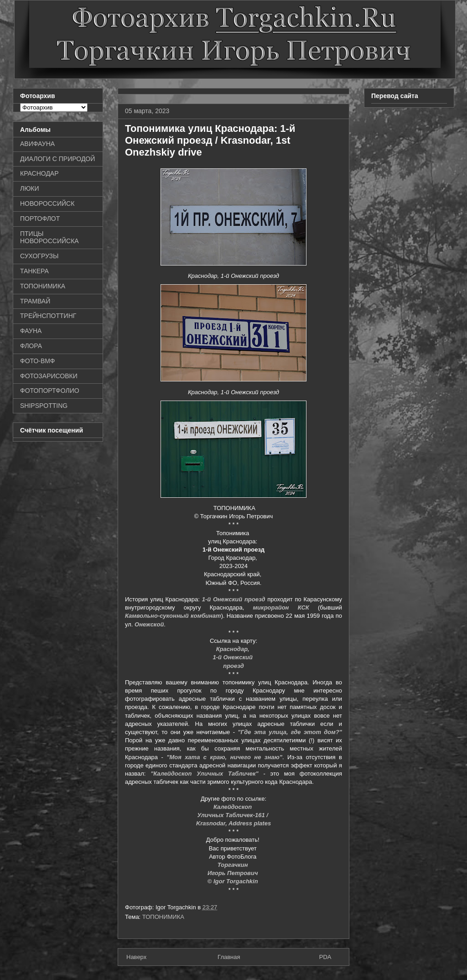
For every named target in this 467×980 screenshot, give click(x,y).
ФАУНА (31, 331)
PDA (325, 957)
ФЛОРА (31, 346)
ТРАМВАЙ (35, 301)
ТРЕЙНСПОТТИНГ (48, 316)
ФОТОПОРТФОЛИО (50, 391)
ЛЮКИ (30, 188)
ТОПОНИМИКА (163, 917)
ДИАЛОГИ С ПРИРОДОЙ (57, 159)
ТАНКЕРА (34, 271)
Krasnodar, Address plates (233, 823)
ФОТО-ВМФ (38, 361)
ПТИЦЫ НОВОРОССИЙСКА (49, 237)
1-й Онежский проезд (234, 599)
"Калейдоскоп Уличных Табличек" (205, 774)
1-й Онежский (233, 657)
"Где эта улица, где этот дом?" (290, 732)
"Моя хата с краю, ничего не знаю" (224, 757)
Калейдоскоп (233, 807)
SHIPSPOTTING (44, 406)
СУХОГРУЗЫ (39, 256)
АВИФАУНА (37, 144)
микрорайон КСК (281, 607)
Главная (229, 957)
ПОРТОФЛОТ (40, 219)
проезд (233, 666)
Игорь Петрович (233, 873)
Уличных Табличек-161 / (233, 815)
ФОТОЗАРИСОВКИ (49, 376)
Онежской (149, 624)
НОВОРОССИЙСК (47, 203)
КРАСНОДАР (39, 173)
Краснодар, (234, 649)
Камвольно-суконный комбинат (173, 616)
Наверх (136, 957)
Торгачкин (233, 865)
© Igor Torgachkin (234, 881)
